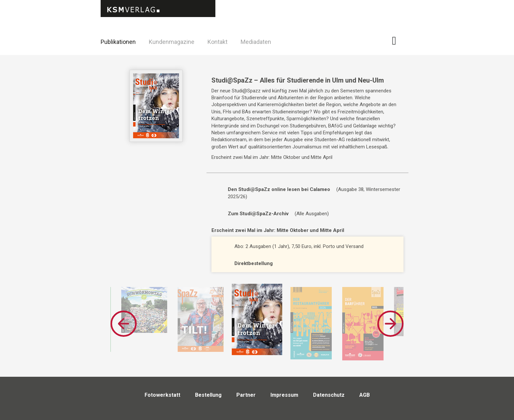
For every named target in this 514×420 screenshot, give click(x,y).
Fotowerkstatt (162, 395)
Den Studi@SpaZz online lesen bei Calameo (279, 189)
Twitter (414, 50)
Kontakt (217, 42)
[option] (201, 319)
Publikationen (118, 42)
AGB (365, 395)
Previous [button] (124, 324)
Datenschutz (329, 395)
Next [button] (390, 324)
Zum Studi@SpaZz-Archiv (258, 214)
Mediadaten (256, 42)
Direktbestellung (254, 263)
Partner (246, 395)
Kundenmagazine (172, 42)
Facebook (398, 41)
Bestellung (208, 395)
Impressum (284, 395)
